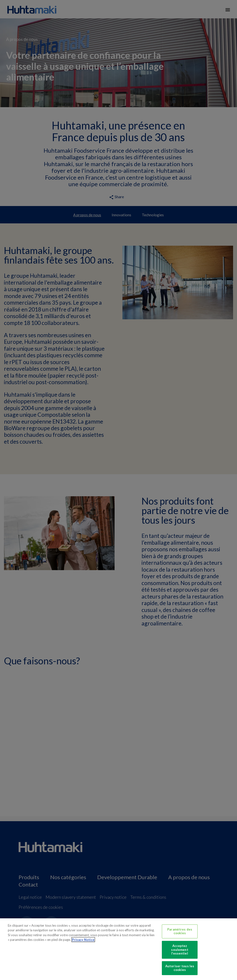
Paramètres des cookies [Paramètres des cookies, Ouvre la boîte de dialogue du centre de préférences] (180, 931)
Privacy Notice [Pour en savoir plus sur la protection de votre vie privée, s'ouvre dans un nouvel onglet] (83, 940)
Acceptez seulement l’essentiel (180, 950)
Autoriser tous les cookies (180, 968)
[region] (118, 949)
